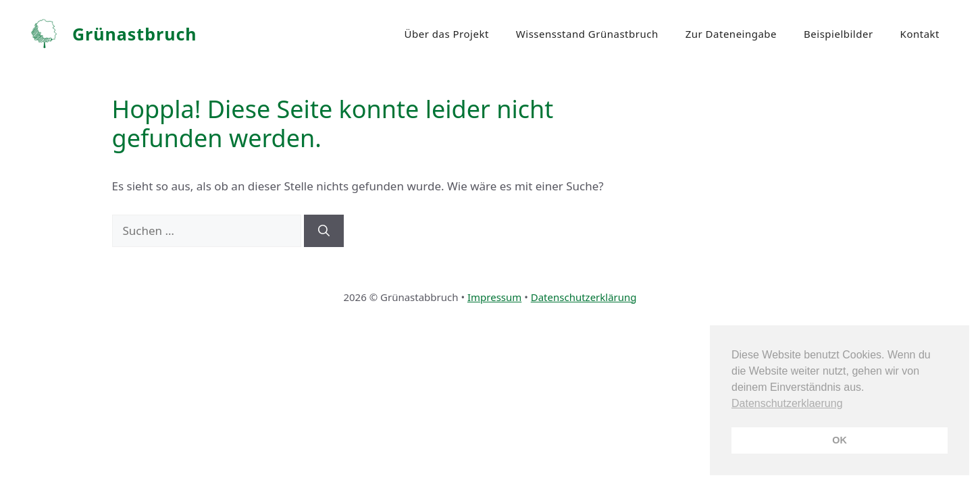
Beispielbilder (839, 34)
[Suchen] (324, 231)
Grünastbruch (135, 34)
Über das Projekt (447, 34)
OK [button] (840, 440)
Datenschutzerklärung (584, 297)
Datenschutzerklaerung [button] (787, 403)
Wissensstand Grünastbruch (587, 34)
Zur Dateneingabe (731, 34)
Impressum (494, 297)
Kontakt (920, 34)
